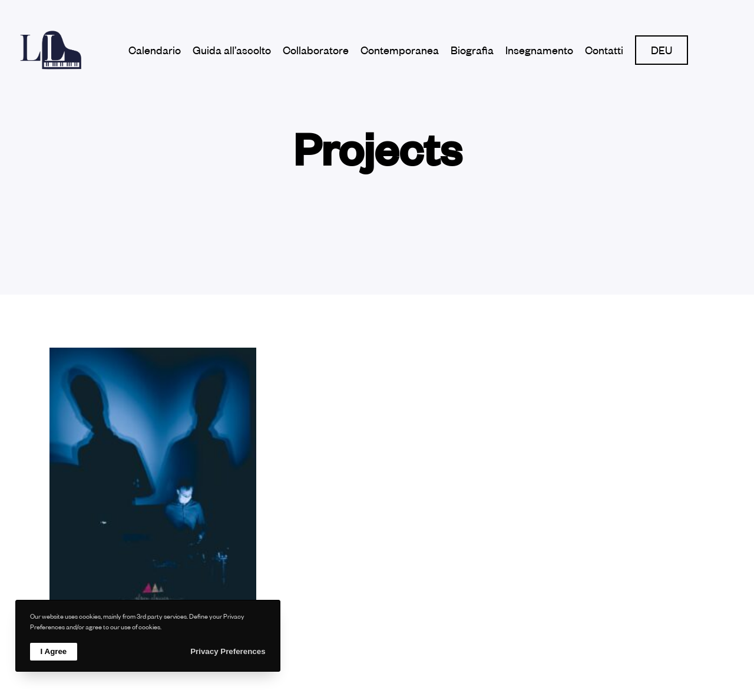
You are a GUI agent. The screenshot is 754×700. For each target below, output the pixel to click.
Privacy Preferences (228, 651)
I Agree (54, 651)
